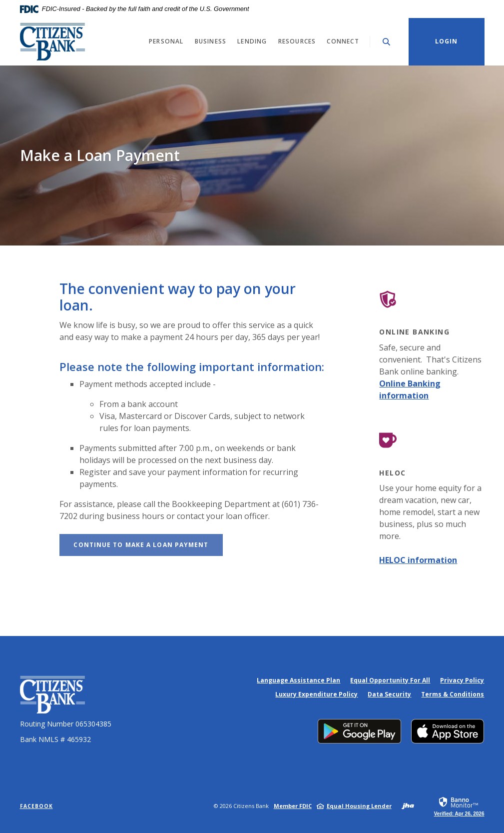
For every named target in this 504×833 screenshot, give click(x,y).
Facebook (36, 806)
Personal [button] (166, 41)
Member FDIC (293, 806)
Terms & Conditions (453, 694)
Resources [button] (297, 41)
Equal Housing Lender (359, 806)
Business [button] (211, 41)
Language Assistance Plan (298, 680)
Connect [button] (343, 41)
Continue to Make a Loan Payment (148, 544)
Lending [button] (252, 41)
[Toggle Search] (387, 42)
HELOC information (418, 560)
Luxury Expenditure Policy (316, 694)
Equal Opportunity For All (390, 680)
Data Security (389, 694)
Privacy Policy (462, 680)
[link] (459, 806)
